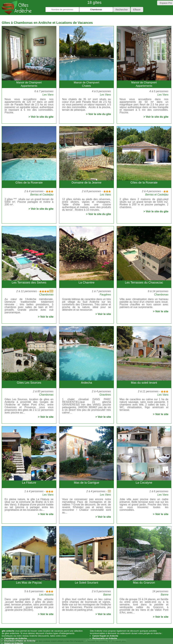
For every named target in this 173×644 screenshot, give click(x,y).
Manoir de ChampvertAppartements (29, 84)
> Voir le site (46, 317)
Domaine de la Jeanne (86, 183)
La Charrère (86, 283)
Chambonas (46, 295)
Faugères (105, 295)
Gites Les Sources (29, 383)
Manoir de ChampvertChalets (86, 84)
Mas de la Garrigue (86, 483)
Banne (107, 595)
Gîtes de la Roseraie (29, 183)
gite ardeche (8, 631)
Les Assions (46, 595)
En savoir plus (119, 641)
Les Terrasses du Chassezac (144, 283)
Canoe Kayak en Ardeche (105, 636)
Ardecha (86, 383)
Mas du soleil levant (144, 383)
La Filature (29, 483)
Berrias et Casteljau (42, 195)
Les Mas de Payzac (29, 583)
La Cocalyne (144, 483)
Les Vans (48, 95)
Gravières (105, 395)
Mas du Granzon (144, 583)
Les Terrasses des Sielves (29, 283)
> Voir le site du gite (41, 117)
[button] (122, 10)
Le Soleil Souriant (86, 583)
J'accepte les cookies (97, 641)
